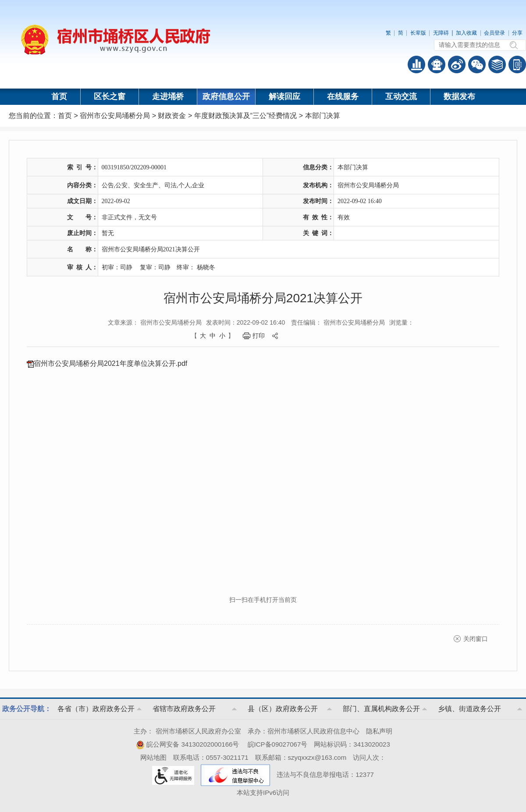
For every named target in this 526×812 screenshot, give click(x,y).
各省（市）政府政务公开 (96, 709)
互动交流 (401, 97)
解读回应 (284, 97)
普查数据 (416, 64)
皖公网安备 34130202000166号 (187, 744)
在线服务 (343, 97)
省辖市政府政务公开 (184, 709)
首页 (59, 97)
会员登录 (494, 33)
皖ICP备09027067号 (278, 744)
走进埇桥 (168, 97)
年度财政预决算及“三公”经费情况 (246, 116)
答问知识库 (497, 64)
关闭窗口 (476, 639)
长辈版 (418, 33)
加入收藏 (466, 33)
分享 (517, 33)
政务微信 (477, 64)
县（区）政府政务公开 (283, 709)
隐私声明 (379, 731)
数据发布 (459, 97)
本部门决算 (323, 116)
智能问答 (437, 64)
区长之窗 (110, 97)
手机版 (517, 64)
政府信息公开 (226, 97)
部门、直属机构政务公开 (381, 709)
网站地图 (153, 757)
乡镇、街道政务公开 (469, 709)
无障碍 (441, 33)
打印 (259, 336)
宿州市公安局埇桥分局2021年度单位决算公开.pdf (110, 363)
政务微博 (457, 64)
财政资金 (172, 116)
